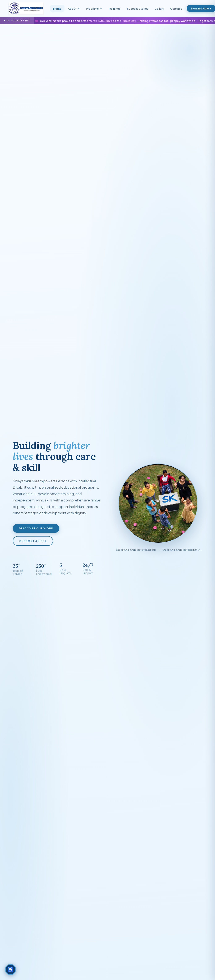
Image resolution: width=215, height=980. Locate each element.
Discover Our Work (36, 530)
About (74, 9)
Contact (176, 9)
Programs (94, 9)
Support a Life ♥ (33, 542)
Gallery (159, 9)
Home (57, 9)
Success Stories (138, 9)
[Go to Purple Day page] (107, 21)
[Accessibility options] (10, 969)
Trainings (114, 9)
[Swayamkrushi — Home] (26, 8)
